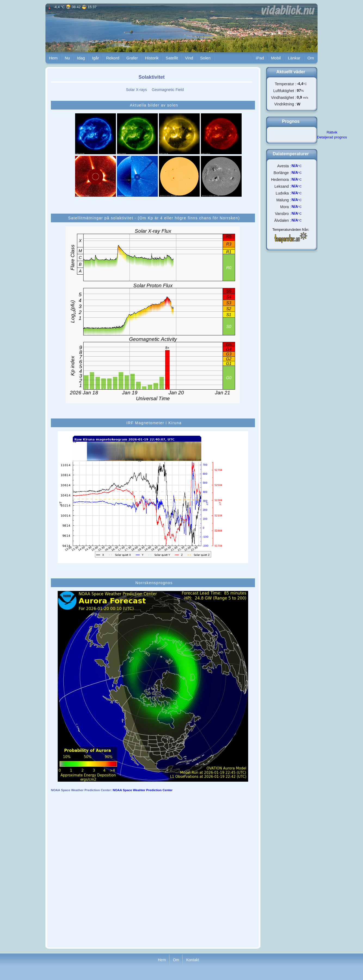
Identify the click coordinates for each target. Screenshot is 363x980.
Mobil (276, 58)
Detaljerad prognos (332, 137)
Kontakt (193, 960)
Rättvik (332, 132)
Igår (96, 58)
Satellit (172, 58)
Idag (81, 58)
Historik (152, 58)
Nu (67, 58)
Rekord (113, 58)
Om (311, 58)
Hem (53, 58)
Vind (189, 58)
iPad (260, 58)
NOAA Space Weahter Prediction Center (143, 790)
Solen (205, 58)
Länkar (294, 58)
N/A (295, 166)
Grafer (132, 58)
